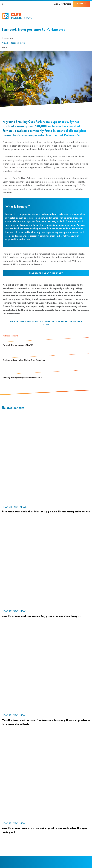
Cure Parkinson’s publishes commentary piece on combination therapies (41, 616)
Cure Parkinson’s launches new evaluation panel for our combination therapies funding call (45, 830)
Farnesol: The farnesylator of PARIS (18, 345)
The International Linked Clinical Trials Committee (24, 360)
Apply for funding (63, 4)
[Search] (2, 4)
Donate (82, 4)
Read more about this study (46, 273)
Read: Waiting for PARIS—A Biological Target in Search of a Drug (46, 323)
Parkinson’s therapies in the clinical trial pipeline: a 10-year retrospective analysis (46, 511)
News (5, 43)
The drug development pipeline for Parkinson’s (22, 377)
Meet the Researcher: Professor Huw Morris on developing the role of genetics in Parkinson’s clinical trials (46, 722)
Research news (18, 43)
